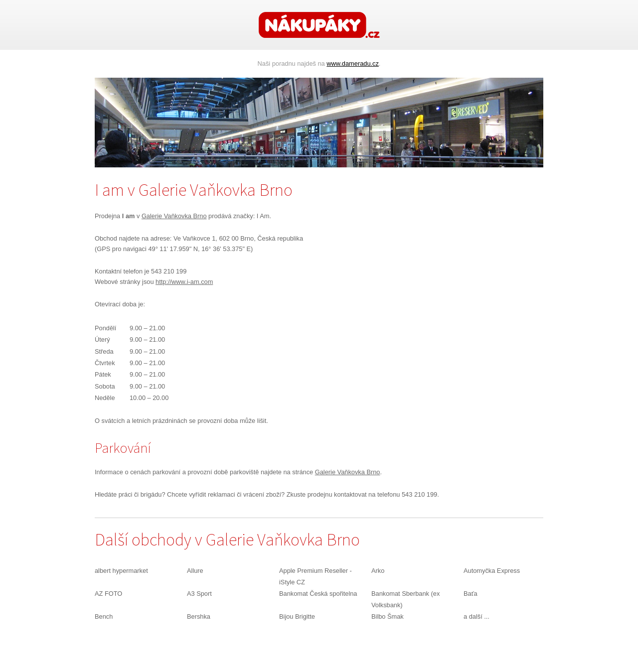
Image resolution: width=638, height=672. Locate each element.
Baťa (471, 594)
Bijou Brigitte (297, 616)
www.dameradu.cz (353, 64)
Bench (104, 616)
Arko (378, 571)
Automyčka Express (492, 571)
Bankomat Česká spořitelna (318, 594)
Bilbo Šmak (388, 616)
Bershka (199, 616)
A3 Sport (199, 594)
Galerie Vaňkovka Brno (174, 216)
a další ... (477, 616)
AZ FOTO (108, 594)
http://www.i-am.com (184, 282)
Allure (195, 571)
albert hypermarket (121, 571)
